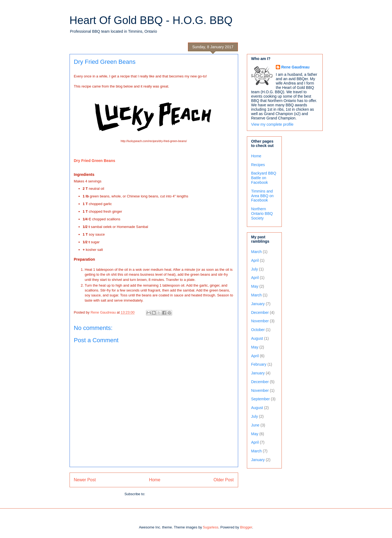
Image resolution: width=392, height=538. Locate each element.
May (255, 286)
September (261, 399)
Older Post (224, 480)
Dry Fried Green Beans (95, 161)
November (260, 321)
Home (155, 480)
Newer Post (85, 480)
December (260, 312)
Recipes (258, 165)
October (258, 330)
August (257, 338)
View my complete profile (272, 124)
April (255, 260)
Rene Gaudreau (295, 67)
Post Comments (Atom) (165, 494)
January (258, 304)
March (257, 252)
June (255, 425)
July (255, 269)
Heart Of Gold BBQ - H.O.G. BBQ (151, 20)
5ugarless (211, 527)
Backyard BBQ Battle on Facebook (264, 178)
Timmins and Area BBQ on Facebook (263, 196)
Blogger (246, 527)
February (259, 364)
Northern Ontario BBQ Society (262, 214)
